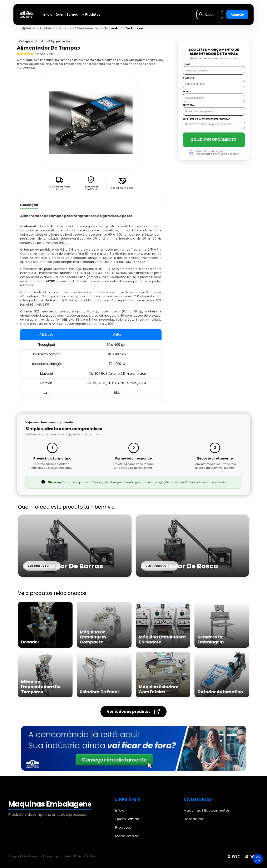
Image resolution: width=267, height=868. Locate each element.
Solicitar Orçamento (214, 140)
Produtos (91, 14)
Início (48, 14)
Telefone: (189, 78)
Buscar (210, 14)
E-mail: (187, 92)
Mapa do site (127, 836)
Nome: (187, 64)
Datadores (193, 819)
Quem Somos (67, 14)
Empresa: (189, 105)
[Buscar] (201, 15)
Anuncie (237, 14)
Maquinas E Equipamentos (207, 810)
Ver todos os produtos (133, 712)
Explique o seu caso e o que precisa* (206, 119)
